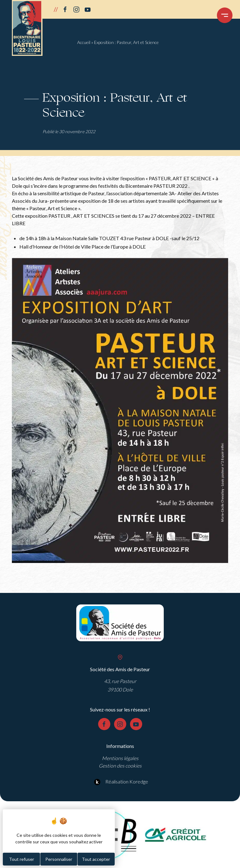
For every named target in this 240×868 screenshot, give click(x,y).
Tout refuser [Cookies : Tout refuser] (22, 859)
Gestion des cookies (120, 766)
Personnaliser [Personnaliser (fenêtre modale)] (59, 859)
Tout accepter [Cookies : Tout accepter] (96, 859)
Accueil (84, 42)
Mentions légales (120, 758)
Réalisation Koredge (120, 782)
